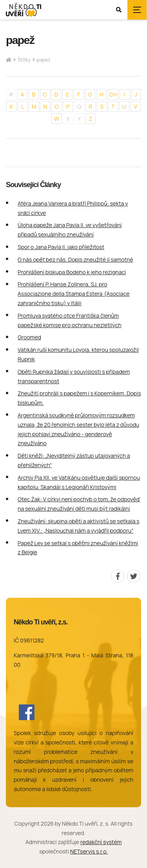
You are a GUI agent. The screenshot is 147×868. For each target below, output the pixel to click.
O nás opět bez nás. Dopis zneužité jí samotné (75, 259)
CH (113, 94)
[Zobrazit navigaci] (137, 10)
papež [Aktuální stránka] (44, 60)
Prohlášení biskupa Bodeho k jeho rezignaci (72, 272)
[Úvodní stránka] (24, 10)
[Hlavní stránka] (9, 60)
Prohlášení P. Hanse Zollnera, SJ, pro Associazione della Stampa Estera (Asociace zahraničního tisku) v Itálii (73, 294)
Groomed (29, 337)
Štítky (24, 60)
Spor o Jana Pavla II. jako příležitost (61, 247)
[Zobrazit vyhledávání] (119, 10)
